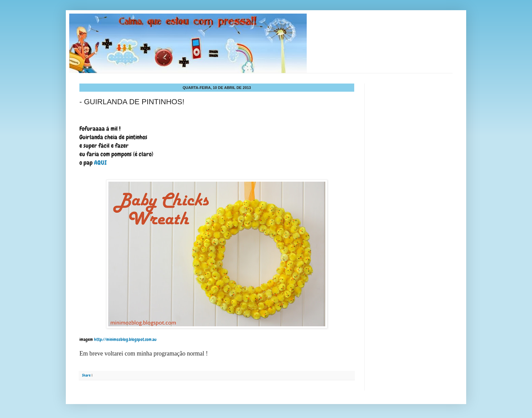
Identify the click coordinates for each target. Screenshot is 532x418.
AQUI (101, 162)
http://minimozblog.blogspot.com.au (125, 339)
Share (86, 375)
